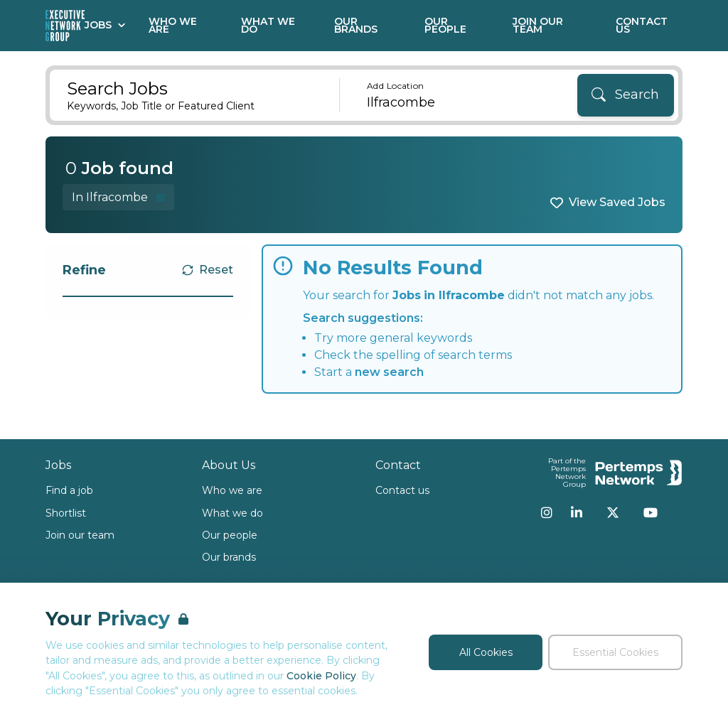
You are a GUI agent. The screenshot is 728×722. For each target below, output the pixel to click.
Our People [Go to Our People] (445, 25)
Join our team (80, 535)
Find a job (69, 490)
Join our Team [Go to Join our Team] (538, 25)
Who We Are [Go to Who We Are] (173, 25)
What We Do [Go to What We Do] (268, 25)
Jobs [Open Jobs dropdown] (105, 25)
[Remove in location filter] (118, 197)
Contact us (402, 490)
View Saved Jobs (617, 202)
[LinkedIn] (577, 512)
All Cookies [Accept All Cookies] (486, 652)
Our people (230, 535)
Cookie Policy (321, 676)
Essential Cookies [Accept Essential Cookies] (615, 652)
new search (389, 372)
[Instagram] (547, 512)
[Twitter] (613, 512)
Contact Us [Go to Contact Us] (642, 25)
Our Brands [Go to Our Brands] (356, 25)
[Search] (626, 95)
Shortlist (66, 513)
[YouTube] (651, 512)
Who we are (232, 490)
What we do (232, 513)
